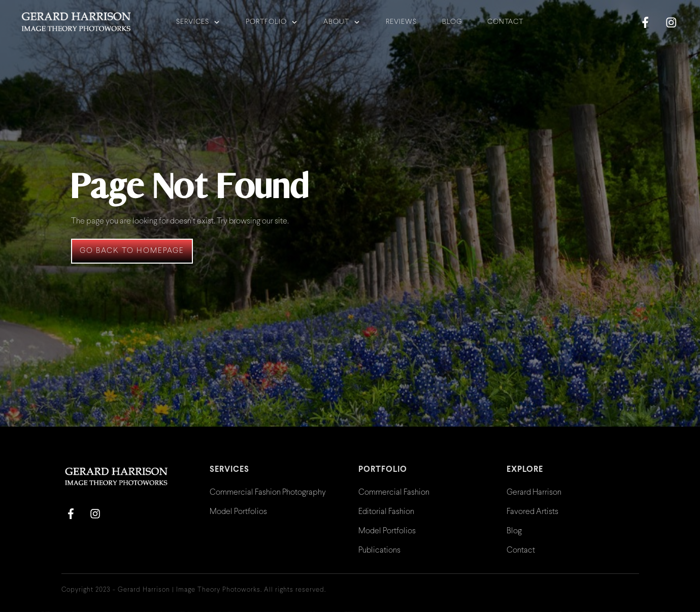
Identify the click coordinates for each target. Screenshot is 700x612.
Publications (379, 550)
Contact (521, 550)
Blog (514, 531)
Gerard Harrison (534, 492)
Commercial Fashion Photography (268, 492)
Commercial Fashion (394, 492)
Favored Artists (532, 512)
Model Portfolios (238, 512)
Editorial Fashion (386, 512)
